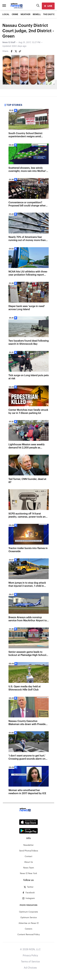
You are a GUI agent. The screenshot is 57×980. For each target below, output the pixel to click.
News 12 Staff (9, 42)
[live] (48, 6)
